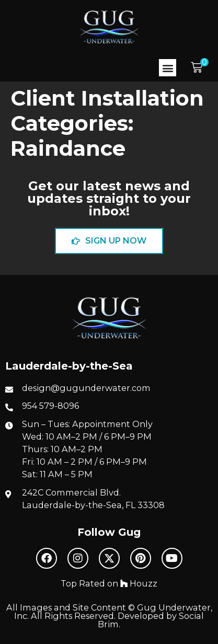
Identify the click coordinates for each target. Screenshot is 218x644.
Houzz (139, 583)
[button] (168, 68)
